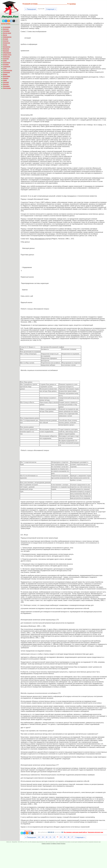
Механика (6, 51)
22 (54, 837)
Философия (6, 76)
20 (47, 837)
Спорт (5, 68)
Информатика (7, 37)
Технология (6, 72)
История (5, 39)
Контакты (63, 844)
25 (65, 837)
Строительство (7, 70)
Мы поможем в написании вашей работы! (76, 832)
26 (68, 837)
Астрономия (7, 27)
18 (39, 837)
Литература (6, 43)
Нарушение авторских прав (95, 832)
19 (43, 837)
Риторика (6, 64)
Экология (6, 84)
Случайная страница (56, 844)
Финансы (6, 78)
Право (5, 61)
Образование (7, 53)
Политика (6, 59)
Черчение (6, 82)
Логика (5, 45)
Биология (6, 29)
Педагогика (6, 57)
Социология (7, 66)
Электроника (7, 88)
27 (72, 837)
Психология (6, 63)
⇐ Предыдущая (31, 9)
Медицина (6, 49)
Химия (5, 80)
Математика (7, 47)
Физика (5, 74)
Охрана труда (7, 55)
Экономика (6, 86)
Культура (6, 41)
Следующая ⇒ (51, 9)
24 (61, 837)
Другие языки (7, 33)
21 (50, 837)
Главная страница (46, 844)
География (6, 31)
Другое (5, 35)
